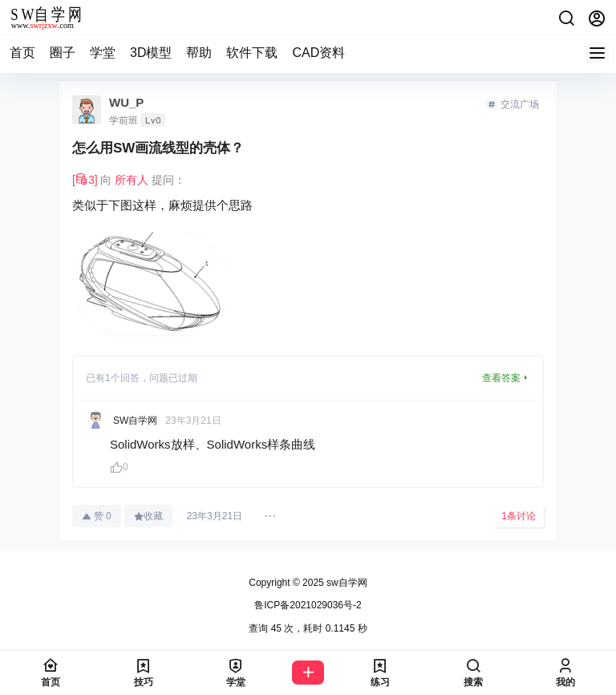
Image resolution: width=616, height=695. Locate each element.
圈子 (63, 53)
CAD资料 (318, 53)
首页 (22, 53)
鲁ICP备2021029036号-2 (308, 605)
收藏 (148, 516)
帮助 (199, 53)
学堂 (103, 53)
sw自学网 (346, 583)
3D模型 (151, 53)
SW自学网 (135, 421)
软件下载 (252, 53)
